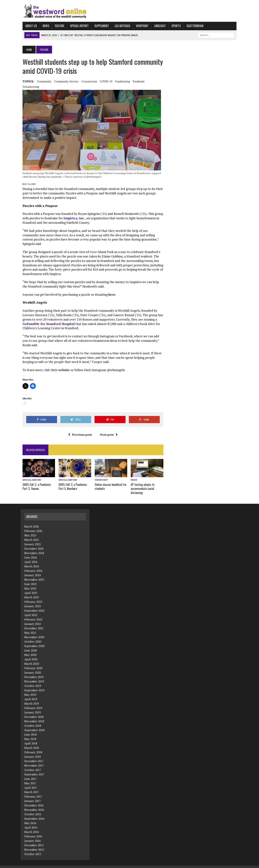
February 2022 (33, 615)
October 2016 (33, 810)
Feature (58, 26)
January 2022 (33, 619)
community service (65, 81)
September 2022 (34, 606)
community (42, 81)
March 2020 (32, 659)
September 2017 (34, 770)
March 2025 (32, 535)
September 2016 (34, 814)
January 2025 (33, 540)
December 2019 (34, 672)
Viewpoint (140, 26)
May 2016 (30, 818)
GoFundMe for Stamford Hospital (47, 319)
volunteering (29, 87)
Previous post (79, 430)
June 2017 (31, 774)
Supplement (100, 26)
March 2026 (32, 522)
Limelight (158, 26)
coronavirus (87, 81)
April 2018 (31, 739)
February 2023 (33, 597)
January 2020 (33, 668)
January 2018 (33, 752)
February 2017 (33, 792)
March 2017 (32, 787)
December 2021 (34, 624)
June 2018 (31, 730)
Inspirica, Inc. (72, 218)
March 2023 (32, 593)
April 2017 (31, 783)
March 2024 (32, 562)
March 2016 (32, 827)
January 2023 (33, 601)
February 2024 (33, 566)
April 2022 (31, 610)
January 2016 (33, 836)
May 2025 (30, 531)
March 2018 (32, 743)
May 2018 (30, 734)
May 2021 (30, 628)
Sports (174, 26)
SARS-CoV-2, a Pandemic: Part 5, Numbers (72, 482)
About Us (29, 26)
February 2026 (33, 526)
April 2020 (31, 655)
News (44, 26)
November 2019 (34, 677)
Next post (108, 430)
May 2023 (30, 584)
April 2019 (31, 694)
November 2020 (34, 632)
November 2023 (34, 575)
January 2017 (33, 796)
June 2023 (31, 579)
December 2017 (34, 756)
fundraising (121, 81)
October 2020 (33, 637)
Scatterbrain (193, 26)
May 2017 (30, 779)
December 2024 (34, 544)
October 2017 (33, 765)
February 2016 (33, 832)
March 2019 (32, 699)
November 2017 (34, 761)
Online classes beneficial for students (110, 482)
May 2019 (30, 690)
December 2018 (34, 712)
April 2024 (31, 557)
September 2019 (34, 686)
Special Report (77, 26)
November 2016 (34, 805)
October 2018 (33, 721)
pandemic (137, 81)
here (110, 290)
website (62, 365)
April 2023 (31, 588)
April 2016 (31, 823)
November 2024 (34, 548)
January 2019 (33, 708)
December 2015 (34, 841)
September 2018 (34, 725)
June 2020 (31, 646)
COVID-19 (104, 81)
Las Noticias (121, 26)
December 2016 (34, 801)
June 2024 (31, 553)
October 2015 (33, 849)
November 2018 (34, 717)
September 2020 (34, 641)
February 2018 (33, 748)
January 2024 (33, 570)
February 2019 (33, 703)
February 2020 (33, 663)
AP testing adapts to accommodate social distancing (143, 484)
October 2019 (33, 681)
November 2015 (34, 845)
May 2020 (30, 650)
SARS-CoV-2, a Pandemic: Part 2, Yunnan (35, 482)
